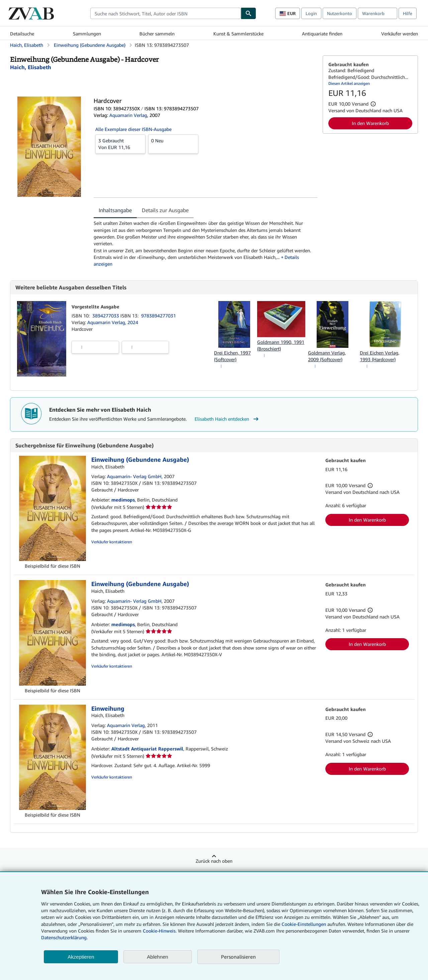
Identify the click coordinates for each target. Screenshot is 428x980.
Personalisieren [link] (238, 957)
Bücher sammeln (157, 34)
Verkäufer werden (400, 34)
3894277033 (106, 316)
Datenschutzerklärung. (64, 937)
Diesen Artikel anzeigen (349, 83)
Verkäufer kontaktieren (112, 542)
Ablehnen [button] (158, 957)
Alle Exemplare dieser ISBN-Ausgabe (133, 129)
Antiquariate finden (322, 34)
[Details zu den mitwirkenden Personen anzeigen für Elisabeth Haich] (31, 67)
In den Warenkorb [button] (370, 123)
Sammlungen (87, 34)
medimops (123, 500)
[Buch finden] (248, 13)
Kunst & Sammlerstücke (238, 34)
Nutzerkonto (340, 13)
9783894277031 (158, 316)
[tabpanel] (205, 244)
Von (120, 144)
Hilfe (408, 13)
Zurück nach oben (214, 861)
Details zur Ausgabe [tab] (165, 210)
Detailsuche (22, 34)
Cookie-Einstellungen (304, 924)
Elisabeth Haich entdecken (227, 419)
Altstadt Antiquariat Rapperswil (147, 749)
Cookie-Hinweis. (160, 931)
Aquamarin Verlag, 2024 (113, 322)
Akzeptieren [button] (81, 957)
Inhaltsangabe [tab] (115, 210)
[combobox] (166, 13)
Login (311, 13)
